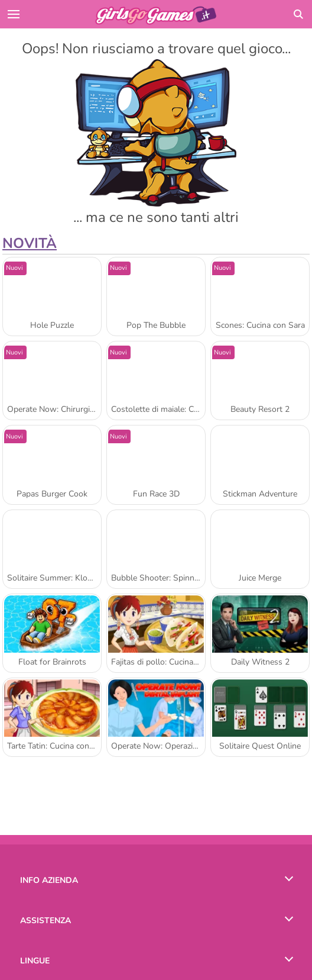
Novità (30, 243)
